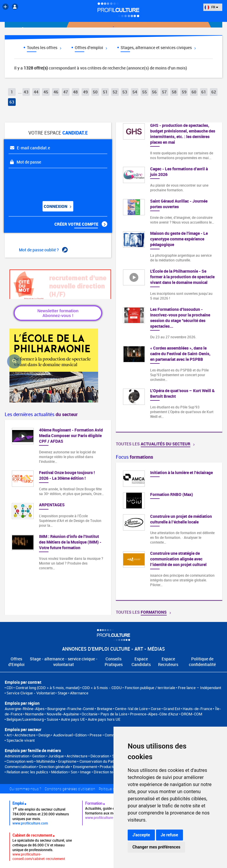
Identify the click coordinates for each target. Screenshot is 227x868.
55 (145, 92)
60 (194, 92)
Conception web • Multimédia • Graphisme (42, 761)
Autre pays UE (73, 719)
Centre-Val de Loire (131, 709)
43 (26, 92)
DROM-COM (192, 714)
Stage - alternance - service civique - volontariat (64, 662)
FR (211, 7)
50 (95, 92)
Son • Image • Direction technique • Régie (105, 772)
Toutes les (155, 444)
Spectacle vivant (21, 740)
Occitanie (90, 714)
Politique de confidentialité (202, 662)
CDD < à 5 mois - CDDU (102, 688)
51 (105, 92)
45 (46, 92)
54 (135, 92)
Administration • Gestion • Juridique (34, 756)
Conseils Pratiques (114, 662)
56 (154, 92)
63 (12, 102)
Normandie (34, 714)
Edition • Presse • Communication (103, 735)
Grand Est (172, 709)
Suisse (52, 719)
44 (36, 92)
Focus (134, 457)
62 (214, 92)
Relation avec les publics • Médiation (37, 772)
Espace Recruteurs (168, 662)
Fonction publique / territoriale (150, 688)
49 (85, 92)
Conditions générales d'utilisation (70, 789)
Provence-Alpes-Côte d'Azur (154, 714)
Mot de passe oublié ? (43, 250)
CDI (10, 688)
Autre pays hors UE (104, 719)
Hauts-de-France (197, 709)
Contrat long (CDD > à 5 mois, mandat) (48, 688)
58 (174, 92)
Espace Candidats (141, 662)
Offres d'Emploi (16, 662)
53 (125, 92)
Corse (156, 709)
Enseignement (85, 767)
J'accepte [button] (141, 835)
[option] (169, 531)
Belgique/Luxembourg (25, 719)
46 (56, 92)
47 (66, 92)
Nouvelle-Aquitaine (63, 714)
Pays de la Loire (114, 714)
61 (204, 92)
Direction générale (55, 767)
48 (75, 92)
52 (115, 92)
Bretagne (105, 709)
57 (164, 92)
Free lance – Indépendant (200, 688)
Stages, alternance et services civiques (158, 47)
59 (184, 92)
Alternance (79, 693)
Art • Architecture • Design (28, 735)
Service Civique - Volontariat (31, 693)
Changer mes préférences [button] (156, 847)
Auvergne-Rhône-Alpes (25, 709)
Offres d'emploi (91, 47)
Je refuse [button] (170, 835)
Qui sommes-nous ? (25, 789)
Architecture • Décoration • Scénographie (101, 756)
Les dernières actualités (41, 414)
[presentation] (44, 182)
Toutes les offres (44, 47)
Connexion (57, 206)
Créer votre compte (81, 224)
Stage (63, 693)
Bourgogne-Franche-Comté (71, 709)
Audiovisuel (63, 735)
